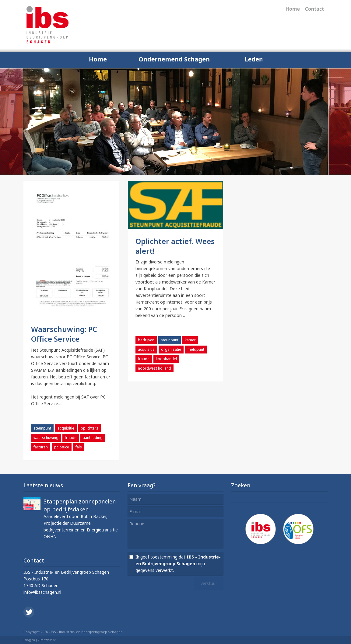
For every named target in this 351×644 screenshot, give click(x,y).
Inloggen (29, 640)
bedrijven (146, 340)
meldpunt (196, 349)
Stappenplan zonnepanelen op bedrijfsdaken (80, 505)
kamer (190, 340)
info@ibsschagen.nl (42, 592)
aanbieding (93, 438)
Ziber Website (47, 640)
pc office (62, 447)
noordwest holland (154, 368)
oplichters (90, 428)
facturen (41, 447)
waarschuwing (46, 438)
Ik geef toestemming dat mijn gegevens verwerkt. (178, 564)
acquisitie (66, 428)
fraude (71, 438)
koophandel (166, 359)
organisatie (171, 349)
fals (79, 447)
